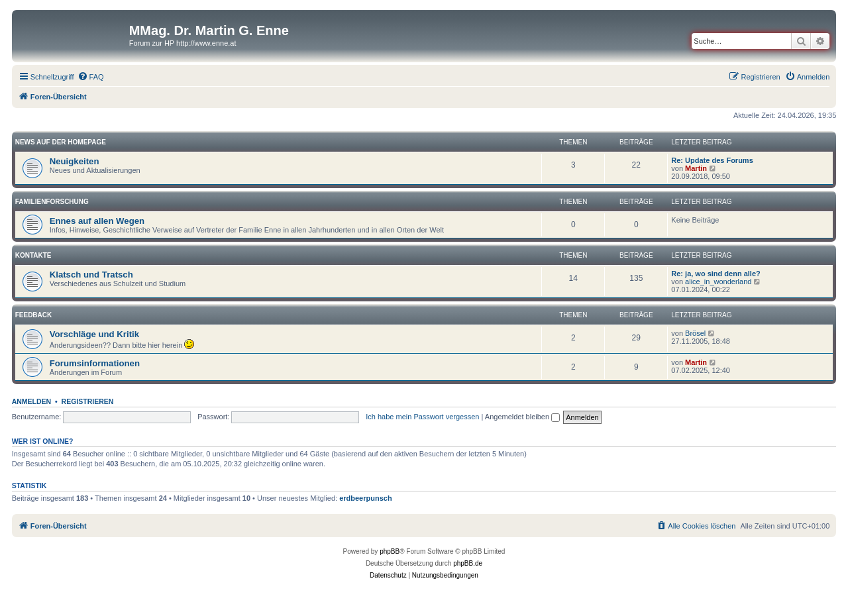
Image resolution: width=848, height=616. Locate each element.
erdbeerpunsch (365, 498)
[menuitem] (91, 77)
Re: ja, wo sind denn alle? (715, 274)
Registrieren (88, 401)
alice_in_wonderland (718, 282)
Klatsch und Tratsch (91, 275)
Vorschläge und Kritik (94, 334)
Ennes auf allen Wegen (97, 221)
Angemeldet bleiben (522, 417)
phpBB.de (468, 563)
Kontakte (33, 255)
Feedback (34, 315)
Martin (696, 168)
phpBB (390, 551)
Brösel (695, 333)
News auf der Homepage (61, 142)
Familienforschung (52, 202)
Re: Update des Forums (712, 160)
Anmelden (32, 401)
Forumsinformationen (95, 363)
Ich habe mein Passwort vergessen (422, 417)
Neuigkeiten (75, 161)
